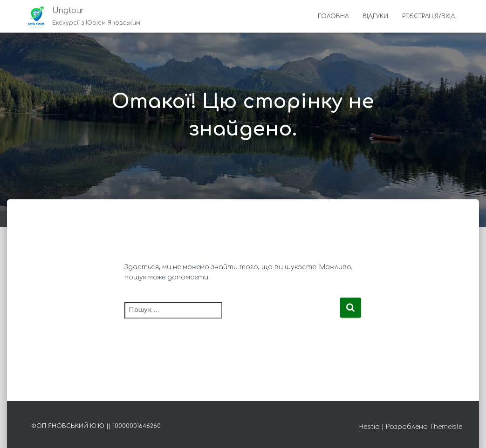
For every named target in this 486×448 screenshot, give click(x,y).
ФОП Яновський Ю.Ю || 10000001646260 (96, 426)
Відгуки (375, 16)
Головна (333, 16)
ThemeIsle (446, 427)
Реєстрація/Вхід (429, 16)
